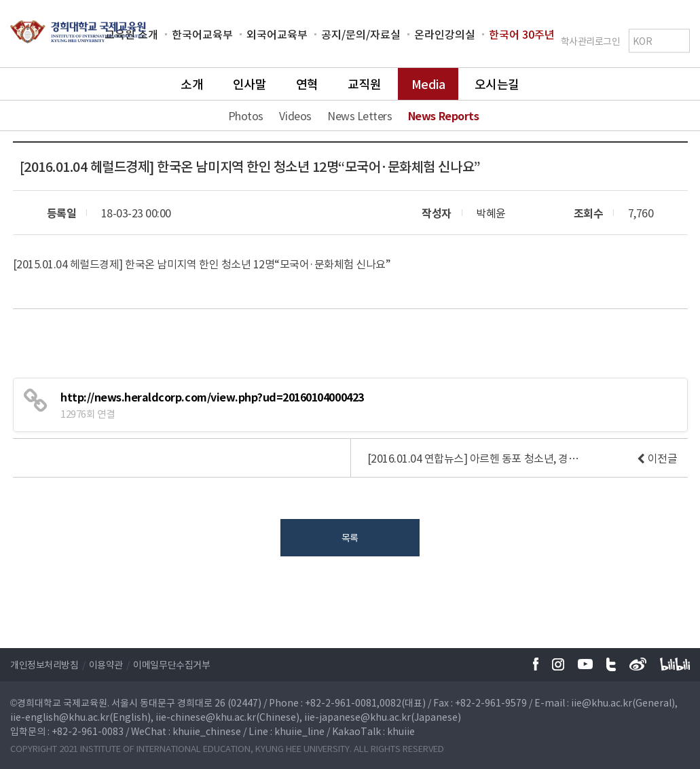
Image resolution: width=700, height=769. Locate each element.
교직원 (365, 84)
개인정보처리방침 (44, 664)
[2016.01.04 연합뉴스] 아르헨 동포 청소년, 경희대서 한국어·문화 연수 (477, 458)
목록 (350, 537)
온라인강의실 (445, 34)
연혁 (307, 84)
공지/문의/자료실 (361, 34)
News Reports (443, 115)
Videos (295, 115)
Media (428, 84)
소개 (192, 84)
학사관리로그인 (591, 40)
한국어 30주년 (522, 34)
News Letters (360, 115)
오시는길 (497, 84)
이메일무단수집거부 (171, 664)
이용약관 (106, 664)
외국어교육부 (277, 34)
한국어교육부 (202, 34)
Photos (246, 115)
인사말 (250, 84)
